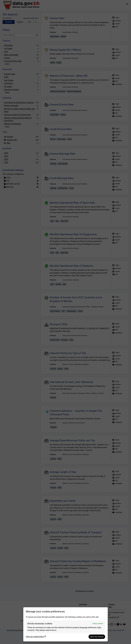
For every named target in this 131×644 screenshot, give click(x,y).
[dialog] (65, 624)
